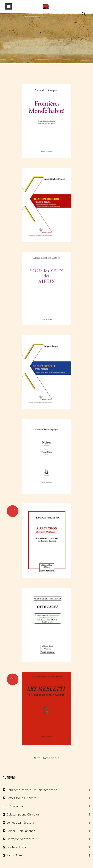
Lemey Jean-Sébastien (21, 822)
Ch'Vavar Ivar (15, 806)
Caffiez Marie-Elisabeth (21, 798)
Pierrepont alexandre (20, 839)
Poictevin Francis (18, 847)
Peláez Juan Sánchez (21, 831)
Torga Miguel (15, 855)
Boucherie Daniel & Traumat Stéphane (32, 790)
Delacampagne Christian (23, 814)
